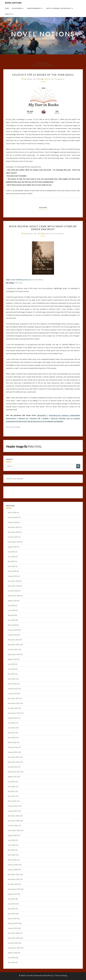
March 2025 (12, 571)
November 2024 (14, 586)
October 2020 (13, 825)
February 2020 (13, 865)
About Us (8, 14)
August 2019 (12, 894)
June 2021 (11, 786)
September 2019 (14, 889)
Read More (44, 207)
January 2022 (13, 752)
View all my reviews (13, 427)
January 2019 (13, 928)
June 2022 (11, 728)
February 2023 (13, 689)
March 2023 (12, 684)
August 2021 (12, 777)
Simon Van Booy (37, 280)
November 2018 (14, 938)
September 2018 (14, 948)
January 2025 (13, 576)
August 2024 (12, 601)
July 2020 (11, 840)
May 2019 (11, 909)
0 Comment (59, 233)
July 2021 (11, 782)
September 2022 (14, 713)
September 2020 (14, 830)
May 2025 (11, 561)
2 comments (59, 79)
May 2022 (11, 733)
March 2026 (12, 512)
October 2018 (13, 943)
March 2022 (12, 742)
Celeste (47, 79)
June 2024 (11, 610)
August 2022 (12, 718)
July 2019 (11, 899)
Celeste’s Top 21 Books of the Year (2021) (43, 75)
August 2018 (12, 953)
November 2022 (14, 703)
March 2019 (12, 918)
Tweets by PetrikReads (15, 479)
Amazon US (23, 418)
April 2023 (11, 679)
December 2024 (14, 581)
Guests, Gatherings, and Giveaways (59, 8)
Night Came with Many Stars (17, 280)
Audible (46, 418)
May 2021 (11, 791)
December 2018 (14, 933)
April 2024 (11, 620)
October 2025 (13, 537)
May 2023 (11, 674)
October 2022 (13, 708)
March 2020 (12, 860)
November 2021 (14, 762)
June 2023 (11, 669)
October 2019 (13, 884)
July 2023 (11, 664)
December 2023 (14, 640)
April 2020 (11, 855)
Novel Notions (13, 3)
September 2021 (14, 772)
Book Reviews (17, 8)
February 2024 (13, 630)
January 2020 (13, 870)
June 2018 (11, 962)
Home (7, 8)
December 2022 (14, 698)
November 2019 (14, 879)
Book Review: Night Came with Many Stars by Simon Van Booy (43, 228)
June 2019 (11, 904)
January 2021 (13, 811)
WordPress (48, 975)
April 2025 (11, 566)
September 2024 (14, 596)
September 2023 (14, 654)
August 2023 (12, 659)
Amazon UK (35, 418)
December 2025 (14, 527)
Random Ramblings (34, 8)
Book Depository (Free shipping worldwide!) (46, 421)
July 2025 (11, 552)
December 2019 (14, 874)
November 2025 (14, 532)
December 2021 (14, 757)
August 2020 (12, 835)
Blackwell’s (42, 415)
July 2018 (11, 958)
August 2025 (12, 547)
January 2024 (13, 635)
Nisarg (64, 975)
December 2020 (14, 816)
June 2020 (11, 845)
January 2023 (13, 693)
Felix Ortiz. (35, 447)
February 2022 (13, 747)
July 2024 (11, 605)
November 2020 (14, 821)
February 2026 (13, 517)
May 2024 (11, 615)
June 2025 (11, 557)
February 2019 (13, 923)
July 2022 (11, 723)
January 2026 (13, 522)
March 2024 (12, 625)
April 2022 (11, 737)
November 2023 (14, 645)
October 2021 (13, 767)
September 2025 (14, 542)
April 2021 (11, 796)
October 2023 (13, 649)
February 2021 (13, 806)
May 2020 (11, 850)
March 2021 (12, 801)
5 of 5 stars (18, 283)
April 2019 (11, 914)
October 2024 (13, 591)
